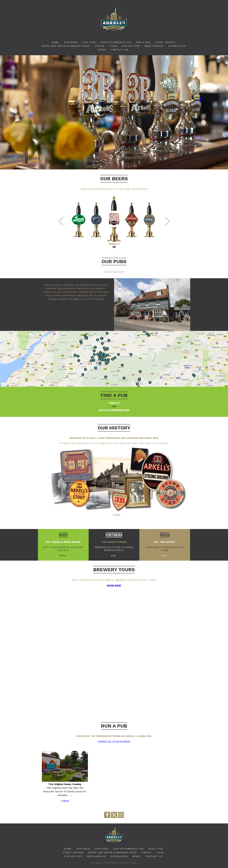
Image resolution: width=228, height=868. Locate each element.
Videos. (100, 46)
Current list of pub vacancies (114, 741)
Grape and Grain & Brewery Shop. (66, 46)
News (165, 535)
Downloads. (178, 46)
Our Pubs (114, 261)
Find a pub (114, 395)
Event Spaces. (166, 42)
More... (114, 556)
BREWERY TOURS (114, 570)
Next (167, 221)
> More (65, 801)
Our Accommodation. (117, 42)
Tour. (114, 46)
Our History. (131, 46)
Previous (62, 221)
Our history (114, 428)
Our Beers (114, 179)
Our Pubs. (90, 42)
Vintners (114, 535)
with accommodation (114, 410)
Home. (56, 42)
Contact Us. (120, 50)
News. (103, 50)
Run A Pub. (144, 42)
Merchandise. (155, 46)
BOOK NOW (114, 585)
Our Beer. (71, 42)
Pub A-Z (114, 403)
